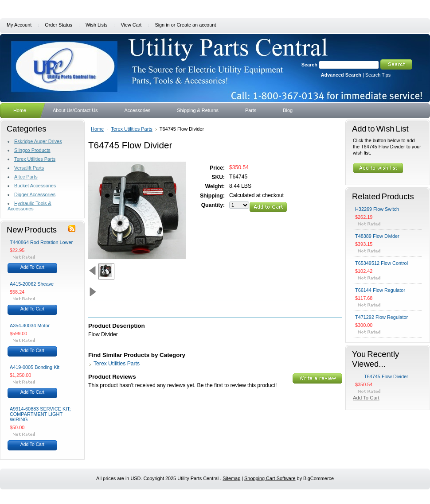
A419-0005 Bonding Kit (35, 367)
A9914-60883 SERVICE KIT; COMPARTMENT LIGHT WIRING (40, 414)
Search (309, 65)
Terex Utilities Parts (35, 159)
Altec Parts (26, 177)
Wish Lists (97, 25)
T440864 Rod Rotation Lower (41, 242)
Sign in (162, 25)
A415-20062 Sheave (32, 284)
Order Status (59, 25)
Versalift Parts (29, 168)
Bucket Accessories (35, 186)
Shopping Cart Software (270, 478)
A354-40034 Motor (30, 326)
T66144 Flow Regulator (380, 290)
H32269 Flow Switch (377, 209)
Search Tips (378, 75)
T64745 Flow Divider (386, 376)
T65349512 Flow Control (381, 263)
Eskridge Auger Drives (38, 141)
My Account (19, 25)
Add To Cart (32, 267)
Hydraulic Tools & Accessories (29, 206)
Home (97, 129)
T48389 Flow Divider (377, 236)
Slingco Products (32, 150)
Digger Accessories (35, 194)
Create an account (196, 25)
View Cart (131, 25)
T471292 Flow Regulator (381, 317)
